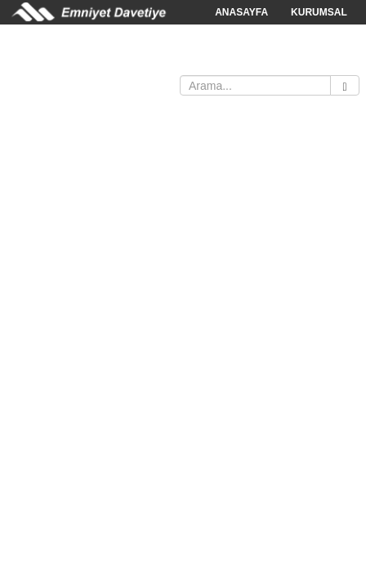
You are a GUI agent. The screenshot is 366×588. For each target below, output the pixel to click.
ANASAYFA (241, 12)
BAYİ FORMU (199, 61)
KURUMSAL (319, 12)
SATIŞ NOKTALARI (52, 61)
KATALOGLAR (248, 37)
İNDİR (133, 61)
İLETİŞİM (273, 61)
